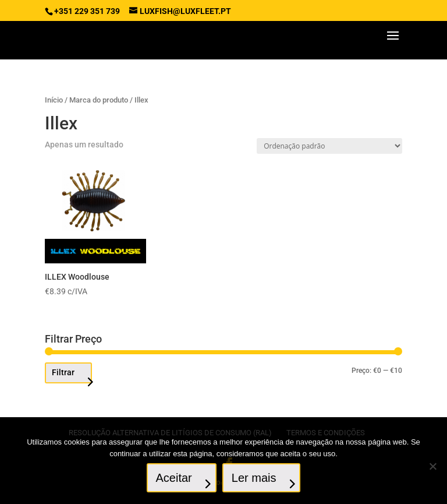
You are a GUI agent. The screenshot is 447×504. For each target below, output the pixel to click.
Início (54, 100)
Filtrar (63, 372)
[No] (432, 466)
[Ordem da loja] (329, 146)
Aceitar (174, 478)
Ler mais (254, 478)
